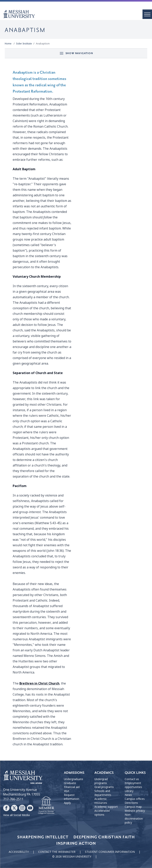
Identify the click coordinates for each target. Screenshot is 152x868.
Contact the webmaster (57, 852)
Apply (67, 803)
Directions (131, 803)
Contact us (132, 779)
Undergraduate (74, 779)
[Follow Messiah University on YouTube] (30, 808)
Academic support (106, 807)
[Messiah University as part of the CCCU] (46, 805)
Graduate (70, 783)
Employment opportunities (133, 785)
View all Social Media (16, 815)
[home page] (78, 14)
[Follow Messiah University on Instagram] (22, 808)
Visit (67, 791)
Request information (72, 797)
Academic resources (101, 801)
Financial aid (72, 787)
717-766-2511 (13, 799)
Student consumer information (110, 852)
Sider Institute (24, 44)
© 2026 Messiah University (72, 857)
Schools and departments (103, 793)
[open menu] (147, 14)
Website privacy (135, 811)
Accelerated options (102, 813)
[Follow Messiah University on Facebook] (6, 808)
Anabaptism (43, 44)
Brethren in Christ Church (39, 683)
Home (8, 44)
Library (129, 791)
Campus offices (135, 799)
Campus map (133, 807)
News (128, 795)
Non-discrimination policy (134, 819)
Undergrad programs (101, 781)
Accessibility (19, 852)
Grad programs (104, 787)
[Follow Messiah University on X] (14, 808)
